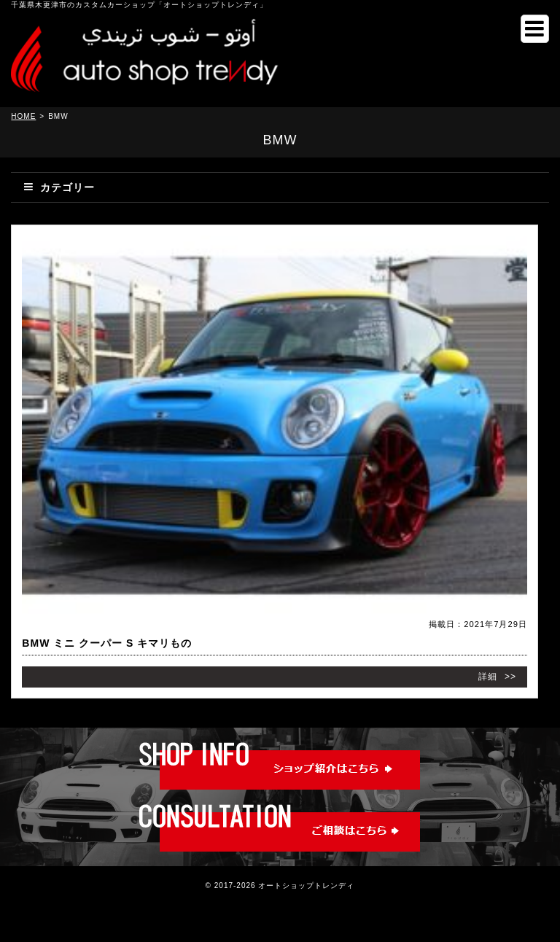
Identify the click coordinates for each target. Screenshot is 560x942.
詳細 (488, 677)
